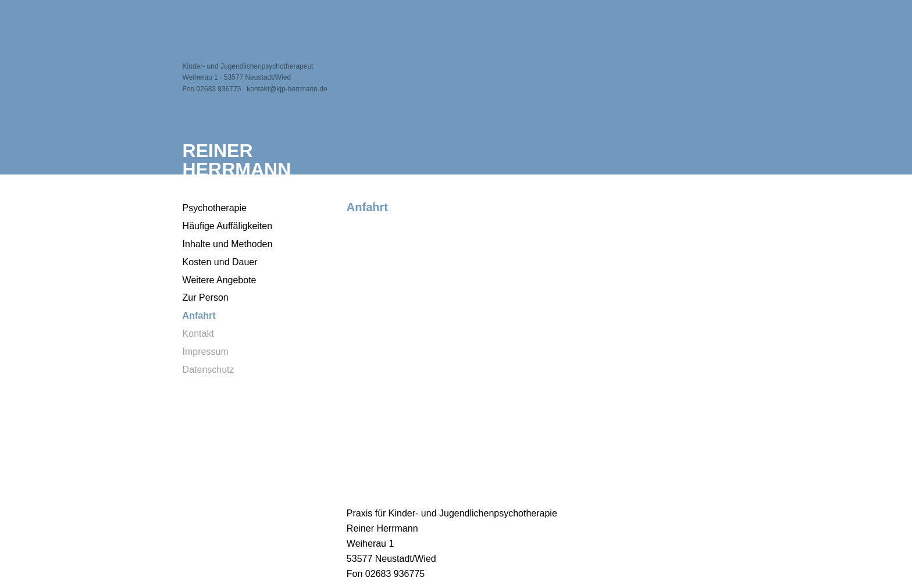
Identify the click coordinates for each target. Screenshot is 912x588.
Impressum (206, 352)
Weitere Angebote (220, 280)
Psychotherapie (215, 208)
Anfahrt (199, 316)
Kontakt (198, 334)
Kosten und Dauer (220, 262)
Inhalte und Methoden (228, 244)
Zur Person (206, 297)
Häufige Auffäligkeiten (227, 226)
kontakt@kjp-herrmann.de (287, 89)
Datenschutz (209, 370)
